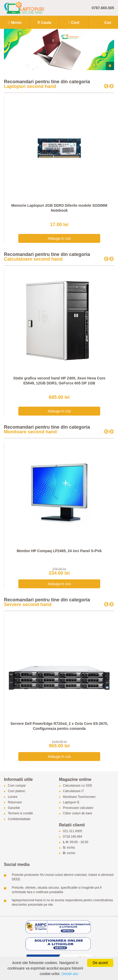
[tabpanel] (59, 49)
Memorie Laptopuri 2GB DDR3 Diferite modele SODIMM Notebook (59, 208)
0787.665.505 (103, 8)
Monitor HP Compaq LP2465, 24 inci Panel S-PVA (59, 551)
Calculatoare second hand (33, 259)
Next (111, 86)
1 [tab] (110, 66)
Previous (106, 86)
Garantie (14, 808)
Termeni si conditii (20, 814)
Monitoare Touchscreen (79, 797)
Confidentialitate (19, 819)
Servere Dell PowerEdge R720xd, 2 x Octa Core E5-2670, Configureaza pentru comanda (59, 726)
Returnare (15, 802)
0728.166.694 (73, 837)
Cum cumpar (17, 786)
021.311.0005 (73, 831)
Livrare (13, 797)
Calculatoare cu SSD (78, 786)
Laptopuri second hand (30, 86)
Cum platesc (17, 791)
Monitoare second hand (30, 432)
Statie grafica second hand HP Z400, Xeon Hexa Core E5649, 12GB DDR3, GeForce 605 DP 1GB (59, 381)
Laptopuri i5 (71, 802)
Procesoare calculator (78, 808)
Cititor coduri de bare (78, 814)
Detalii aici (70, 974)
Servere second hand (28, 604)
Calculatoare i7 (74, 791)
